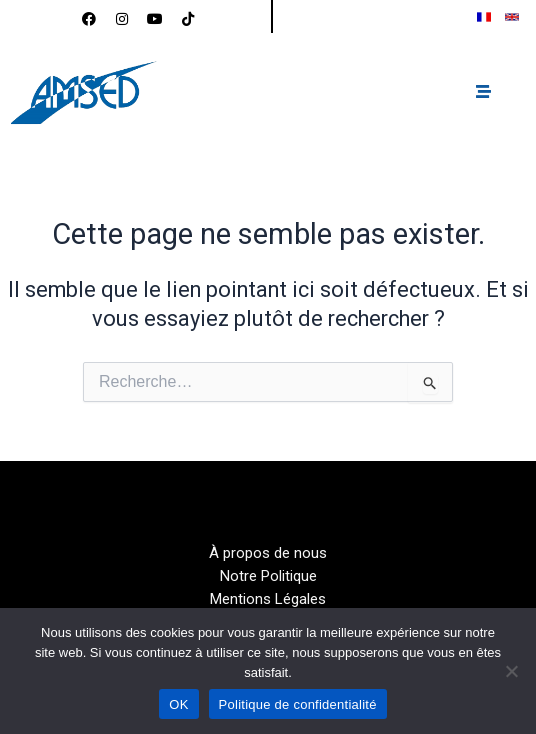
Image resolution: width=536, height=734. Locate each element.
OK (178, 704)
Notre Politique (268, 576)
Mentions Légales (268, 599)
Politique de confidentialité (298, 704)
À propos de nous (268, 553)
